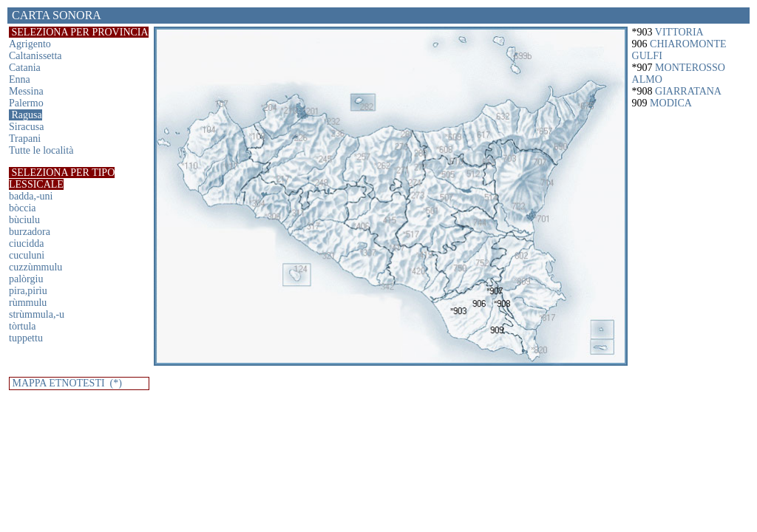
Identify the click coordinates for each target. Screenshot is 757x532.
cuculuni (27, 255)
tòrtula (23, 326)
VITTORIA (679, 32)
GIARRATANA (688, 91)
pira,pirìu (28, 291)
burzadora (30, 232)
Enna (20, 79)
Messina (26, 91)
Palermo (26, 103)
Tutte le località (41, 150)
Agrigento (30, 44)
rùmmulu (28, 303)
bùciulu (24, 220)
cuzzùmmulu (35, 267)
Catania (25, 68)
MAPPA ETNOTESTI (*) (66, 383)
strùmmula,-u (37, 314)
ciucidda (26, 243)
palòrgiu (26, 279)
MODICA (671, 103)
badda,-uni (31, 196)
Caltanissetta (35, 56)
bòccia (23, 208)
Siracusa (26, 127)
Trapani (25, 139)
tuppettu (26, 338)
